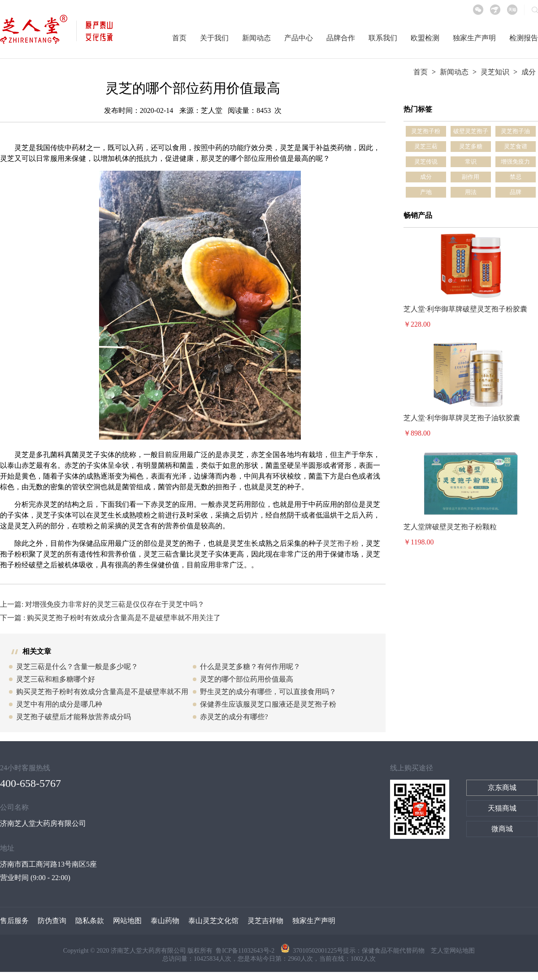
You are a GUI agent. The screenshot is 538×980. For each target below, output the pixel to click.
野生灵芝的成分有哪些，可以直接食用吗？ (268, 692)
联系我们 (383, 38)
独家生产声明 (474, 38)
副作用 (471, 177)
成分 (529, 72)
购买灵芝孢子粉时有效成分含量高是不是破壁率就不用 (102, 692)
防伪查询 (52, 921)
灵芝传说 (426, 162)
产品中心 (299, 38)
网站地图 (127, 921)
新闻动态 (256, 38)
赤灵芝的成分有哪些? (234, 717)
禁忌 (516, 177)
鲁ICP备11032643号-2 (246, 951)
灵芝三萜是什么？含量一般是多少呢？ (77, 667)
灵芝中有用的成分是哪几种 (59, 704)
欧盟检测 (425, 38)
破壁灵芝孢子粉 (471, 132)
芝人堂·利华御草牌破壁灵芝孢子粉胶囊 (465, 309)
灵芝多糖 (471, 146)
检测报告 (524, 38)
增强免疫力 (515, 162)
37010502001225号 (312, 951)
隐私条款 (90, 921)
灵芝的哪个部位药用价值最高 (247, 679)
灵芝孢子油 (515, 131)
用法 (471, 192)
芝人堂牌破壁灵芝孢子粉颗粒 (450, 527)
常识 (471, 162)
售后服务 (14, 921)
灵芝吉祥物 (265, 921)
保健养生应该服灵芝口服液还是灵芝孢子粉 (268, 704)
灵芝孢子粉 (341, 543)
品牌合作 (341, 38)
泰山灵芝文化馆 (213, 921)
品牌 (516, 192)
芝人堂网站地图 (453, 951)
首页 (179, 38)
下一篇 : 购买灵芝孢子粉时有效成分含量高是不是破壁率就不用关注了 (110, 618)
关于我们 (214, 38)
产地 (426, 192)
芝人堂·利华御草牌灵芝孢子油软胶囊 (462, 418)
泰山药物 (165, 921)
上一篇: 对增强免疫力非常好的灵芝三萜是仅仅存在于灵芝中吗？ (102, 604)
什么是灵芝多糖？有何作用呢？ (250, 667)
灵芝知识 (495, 72)
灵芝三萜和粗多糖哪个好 (56, 679)
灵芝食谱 (516, 146)
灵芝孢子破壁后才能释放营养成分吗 (74, 717)
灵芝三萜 (426, 146)
